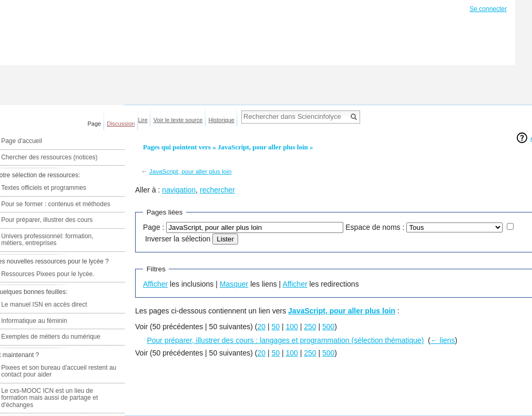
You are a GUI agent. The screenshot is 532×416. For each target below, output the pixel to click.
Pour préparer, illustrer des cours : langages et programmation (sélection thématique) (285, 340)
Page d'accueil (22, 141)
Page (95, 124)
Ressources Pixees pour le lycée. (48, 274)
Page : (154, 227)
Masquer (234, 284)
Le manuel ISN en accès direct (44, 305)
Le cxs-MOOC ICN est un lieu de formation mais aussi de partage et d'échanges (49, 398)
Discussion (121, 124)
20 (261, 327)
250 (310, 327)
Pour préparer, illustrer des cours (47, 220)
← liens (443, 340)
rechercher (217, 190)
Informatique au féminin (34, 321)
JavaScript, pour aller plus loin (191, 171)
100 (291, 327)
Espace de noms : (375, 227)
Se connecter (488, 9)
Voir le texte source (178, 120)
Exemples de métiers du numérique (51, 337)
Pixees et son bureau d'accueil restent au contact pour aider (59, 371)
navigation (179, 190)
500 (328, 327)
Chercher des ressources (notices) (49, 157)
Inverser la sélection (178, 239)
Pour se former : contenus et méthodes (55, 204)
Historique (221, 120)
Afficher (155, 284)
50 (275, 327)
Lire (143, 120)
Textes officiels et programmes (44, 188)
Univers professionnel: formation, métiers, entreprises (47, 240)
